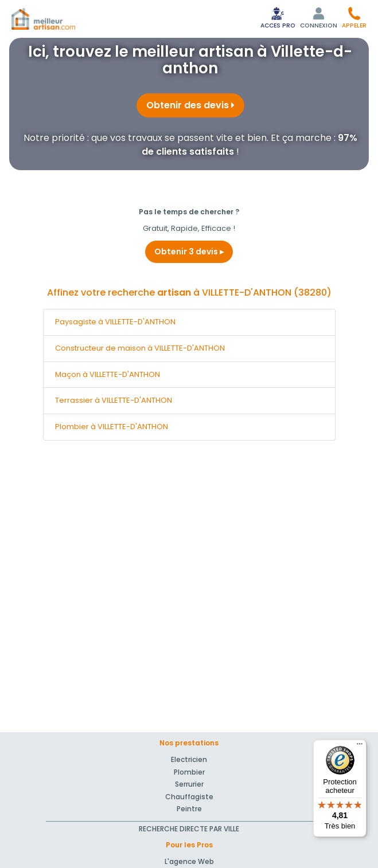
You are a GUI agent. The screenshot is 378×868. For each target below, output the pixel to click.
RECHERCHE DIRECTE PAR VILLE (189, 829)
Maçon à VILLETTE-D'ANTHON (108, 374)
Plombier (189, 772)
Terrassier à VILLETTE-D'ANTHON (114, 400)
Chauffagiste (189, 797)
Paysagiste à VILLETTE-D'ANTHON (115, 322)
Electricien (189, 759)
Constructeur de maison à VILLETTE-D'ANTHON (140, 348)
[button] (354, 17)
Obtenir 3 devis (189, 252)
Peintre (189, 809)
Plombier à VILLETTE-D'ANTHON (112, 427)
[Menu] (360, 747)
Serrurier (189, 784)
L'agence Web (189, 861)
